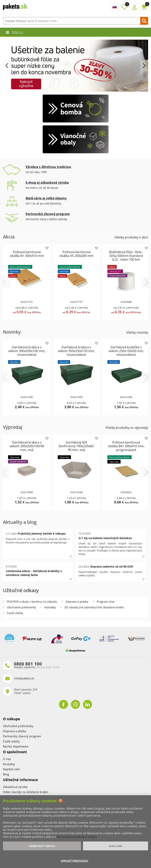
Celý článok (71, 559)
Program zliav (106, 602)
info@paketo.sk (24, 678)
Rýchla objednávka (16, 746)
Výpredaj (13, 427)
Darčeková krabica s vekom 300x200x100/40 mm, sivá (27, 446)
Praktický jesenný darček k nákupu (42, 533)
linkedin (87, 704)
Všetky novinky (137, 332)
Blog (6, 774)
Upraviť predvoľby (75, 861)
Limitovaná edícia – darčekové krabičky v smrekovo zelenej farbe (34, 573)
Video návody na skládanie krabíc (26, 792)
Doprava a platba (77, 602)
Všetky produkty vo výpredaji (127, 428)
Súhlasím (116, 846)
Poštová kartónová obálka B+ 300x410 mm (27, 254)
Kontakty (50, 607)
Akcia (9, 237)
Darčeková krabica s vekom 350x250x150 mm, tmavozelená (76, 351)
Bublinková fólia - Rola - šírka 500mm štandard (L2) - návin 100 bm (126, 256)
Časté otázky (15, 613)
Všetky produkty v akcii (131, 237)
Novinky (12, 332)
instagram (75, 704)
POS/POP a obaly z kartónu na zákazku (32, 602)
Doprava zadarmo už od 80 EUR (112, 566)
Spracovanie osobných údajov (77, 837)
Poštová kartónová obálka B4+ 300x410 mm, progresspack (126, 446)
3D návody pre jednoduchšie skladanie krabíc (94, 607)
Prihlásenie (134, 7)
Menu (17, 32)
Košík (144, 7)
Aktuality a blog (20, 522)
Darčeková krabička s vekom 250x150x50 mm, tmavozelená (126, 351)
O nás (7, 759)
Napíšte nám (12, 769)
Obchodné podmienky (21, 607)
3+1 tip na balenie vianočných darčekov (105, 538)
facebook (64, 704)
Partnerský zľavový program (22, 736)
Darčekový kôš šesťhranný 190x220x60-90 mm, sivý (76, 446)
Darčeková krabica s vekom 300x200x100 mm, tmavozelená (27, 351)
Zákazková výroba (15, 787)
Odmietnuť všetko (42, 846)
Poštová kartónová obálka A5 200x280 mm (76, 254)
